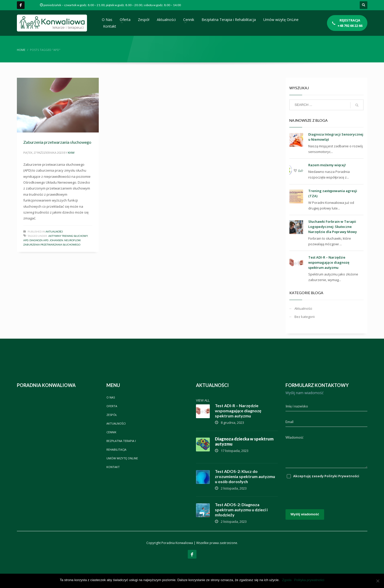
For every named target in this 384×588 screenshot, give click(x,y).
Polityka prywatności (309, 580)
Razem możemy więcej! (327, 165)
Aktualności (54, 231)
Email (289, 422)
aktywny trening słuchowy (68, 236)
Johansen (56, 240)
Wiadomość (294, 437)
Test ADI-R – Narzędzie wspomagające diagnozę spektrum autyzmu (329, 262)
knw (71, 153)
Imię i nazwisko (297, 406)
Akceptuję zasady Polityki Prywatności (326, 476)
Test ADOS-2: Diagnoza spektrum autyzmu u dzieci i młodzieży (241, 510)
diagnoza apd (39, 240)
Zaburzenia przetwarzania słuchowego (57, 142)
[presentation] (324, 491)
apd (26, 240)
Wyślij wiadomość (305, 514)
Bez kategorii (305, 317)
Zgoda (287, 580)
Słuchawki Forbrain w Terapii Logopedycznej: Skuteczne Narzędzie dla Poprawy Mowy (333, 227)
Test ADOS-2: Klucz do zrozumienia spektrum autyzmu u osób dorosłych (245, 476)
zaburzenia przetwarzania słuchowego (52, 245)
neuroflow (72, 240)
